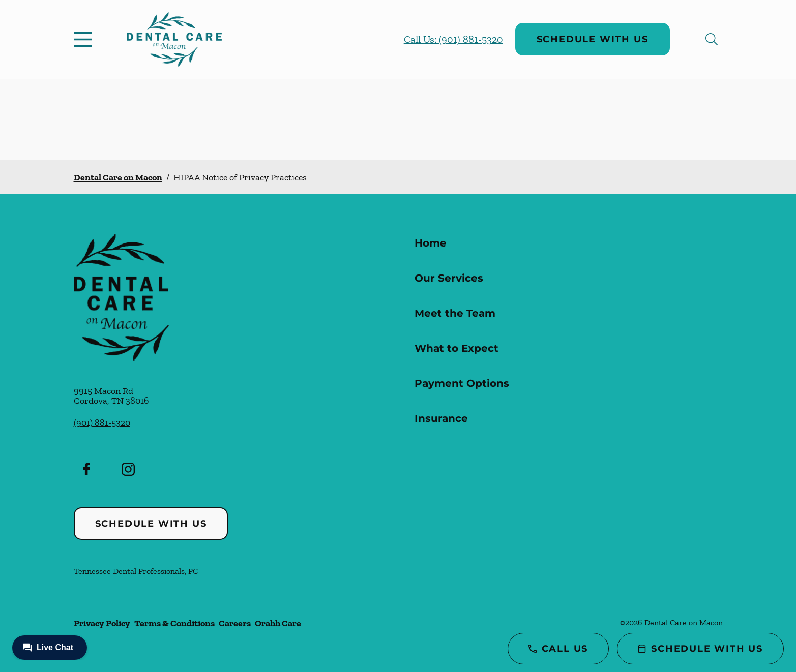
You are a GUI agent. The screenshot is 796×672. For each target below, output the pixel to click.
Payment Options (462, 383)
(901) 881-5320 (102, 423)
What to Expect (456, 348)
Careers (235, 623)
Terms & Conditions (174, 623)
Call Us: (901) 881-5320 (453, 39)
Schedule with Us (593, 39)
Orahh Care (278, 623)
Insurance (441, 418)
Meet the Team (455, 313)
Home (431, 243)
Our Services (449, 278)
